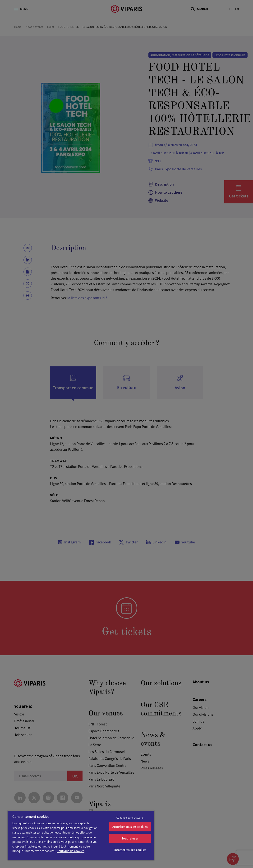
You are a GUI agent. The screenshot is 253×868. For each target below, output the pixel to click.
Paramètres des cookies (130, 850)
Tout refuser (130, 838)
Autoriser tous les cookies (130, 827)
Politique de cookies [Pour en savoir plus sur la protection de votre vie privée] (71, 851)
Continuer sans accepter (130, 818)
